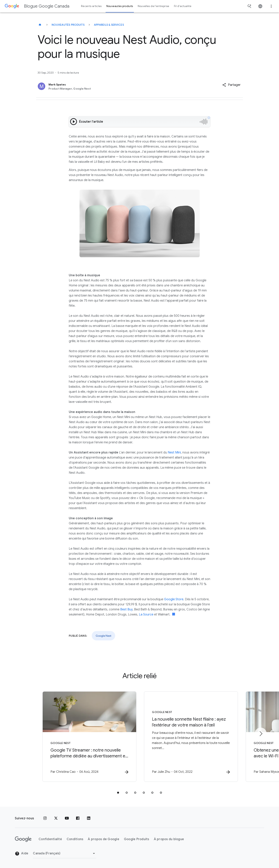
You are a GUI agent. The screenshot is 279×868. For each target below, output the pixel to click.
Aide (22, 854)
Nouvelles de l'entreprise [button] (154, 6)
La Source (146, 614)
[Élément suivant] (261, 734)
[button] (231, 85)
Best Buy (126, 609)
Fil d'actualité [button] (183, 6)
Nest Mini (174, 452)
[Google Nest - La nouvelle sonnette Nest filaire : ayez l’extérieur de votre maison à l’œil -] (191, 737)
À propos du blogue (169, 839)
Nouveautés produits (68, 25)
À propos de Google (104, 839)
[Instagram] (45, 818)
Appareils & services (109, 25)
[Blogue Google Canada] (40, 25)
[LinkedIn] (89, 818)
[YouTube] (67, 818)
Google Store (174, 599)
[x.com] (56, 818)
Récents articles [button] (91, 6)
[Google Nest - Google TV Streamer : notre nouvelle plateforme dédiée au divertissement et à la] (88, 737)
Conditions (75, 839)
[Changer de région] (65, 853)
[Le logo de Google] (23, 839)
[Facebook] (78, 818)
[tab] (118, 793)
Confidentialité (50, 839)
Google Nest (103, 636)
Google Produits (137, 839)
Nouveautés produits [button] (120, 6)
